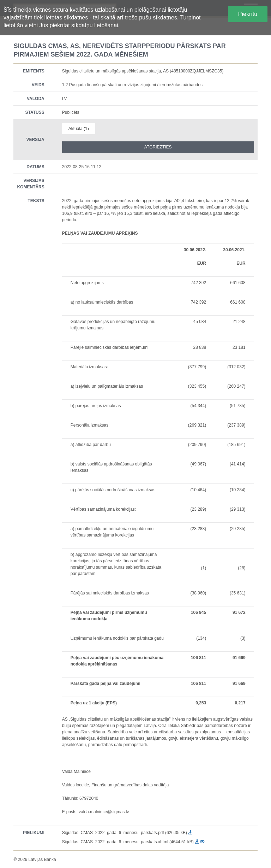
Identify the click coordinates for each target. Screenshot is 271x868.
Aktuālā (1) (79, 129)
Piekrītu (248, 14)
